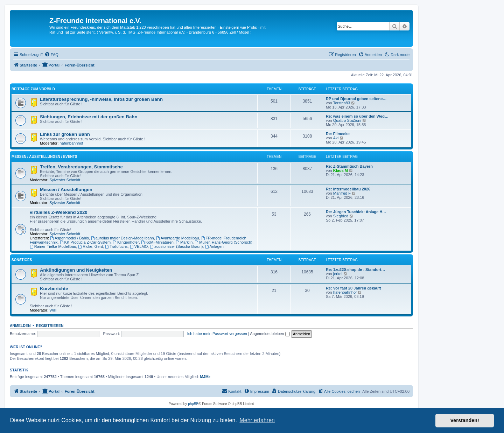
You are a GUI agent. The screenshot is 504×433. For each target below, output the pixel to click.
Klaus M (341, 170)
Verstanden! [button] (465, 420)
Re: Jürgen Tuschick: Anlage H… (356, 212)
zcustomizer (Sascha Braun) (176, 246)
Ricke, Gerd (90, 246)
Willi (53, 310)
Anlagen (214, 246)
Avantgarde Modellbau (178, 238)
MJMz (205, 377)
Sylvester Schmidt (65, 180)
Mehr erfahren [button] (257, 420)
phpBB (193, 404)
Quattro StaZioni (347, 120)
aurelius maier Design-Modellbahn (122, 238)
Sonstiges (22, 260)
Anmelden (20, 326)
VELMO (139, 246)
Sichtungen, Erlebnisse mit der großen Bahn (89, 117)
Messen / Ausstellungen (66, 190)
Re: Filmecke (338, 134)
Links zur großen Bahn (65, 134)
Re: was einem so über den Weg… (357, 116)
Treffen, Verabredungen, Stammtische (81, 167)
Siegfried (341, 216)
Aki (336, 138)
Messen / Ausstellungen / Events (44, 157)
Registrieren (50, 326)
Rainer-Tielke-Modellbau (53, 246)
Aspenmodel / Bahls (69, 238)
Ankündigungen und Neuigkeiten (76, 270)
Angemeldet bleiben (270, 334)
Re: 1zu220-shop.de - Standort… (355, 270)
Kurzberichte (54, 289)
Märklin (184, 242)
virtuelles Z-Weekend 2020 (59, 212)
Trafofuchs (116, 246)
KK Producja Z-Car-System (85, 242)
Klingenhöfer (126, 242)
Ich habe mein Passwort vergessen (217, 334)
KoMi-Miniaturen (157, 242)
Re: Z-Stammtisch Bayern (349, 166)
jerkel (338, 274)
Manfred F (342, 193)
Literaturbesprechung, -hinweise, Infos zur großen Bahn (101, 99)
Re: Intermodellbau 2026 (348, 189)
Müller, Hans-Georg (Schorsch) (223, 242)
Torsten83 (342, 103)
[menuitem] (51, 55)
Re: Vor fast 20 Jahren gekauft (353, 288)
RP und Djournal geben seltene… (356, 99)
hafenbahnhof (71, 143)
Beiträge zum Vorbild (33, 89)
